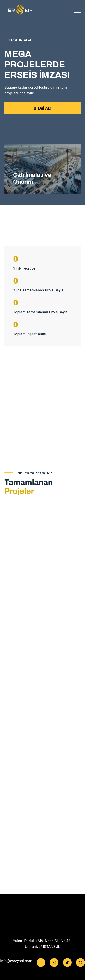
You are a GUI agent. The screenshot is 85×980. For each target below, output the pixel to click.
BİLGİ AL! (43, 108)
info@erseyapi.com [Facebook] (16, 961)
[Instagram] (54, 962)
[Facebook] (41, 962)
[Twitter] (67, 962)
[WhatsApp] (80, 962)
